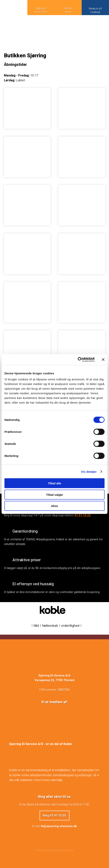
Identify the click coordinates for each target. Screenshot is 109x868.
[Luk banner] (103, 359)
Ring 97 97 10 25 (54, 816)
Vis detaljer (89, 471)
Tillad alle (54, 483)
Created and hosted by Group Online (54, 850)
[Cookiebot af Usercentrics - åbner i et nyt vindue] (78, 360)
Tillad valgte (54, 495)
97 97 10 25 (82, 515)
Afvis (55, 506)
